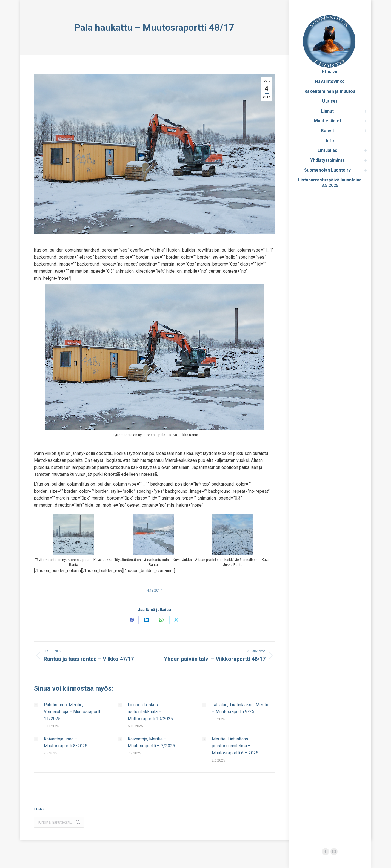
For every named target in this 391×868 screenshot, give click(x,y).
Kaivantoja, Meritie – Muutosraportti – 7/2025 (151, 742)
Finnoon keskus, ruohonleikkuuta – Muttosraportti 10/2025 (150, 712)
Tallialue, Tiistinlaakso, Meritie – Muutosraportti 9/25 (241, 708)
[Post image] (36, 705)
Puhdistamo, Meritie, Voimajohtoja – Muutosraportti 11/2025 (73, 712)
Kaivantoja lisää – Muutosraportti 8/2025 (66, 742)
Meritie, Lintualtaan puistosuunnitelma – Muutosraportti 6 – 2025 (235, 746)
